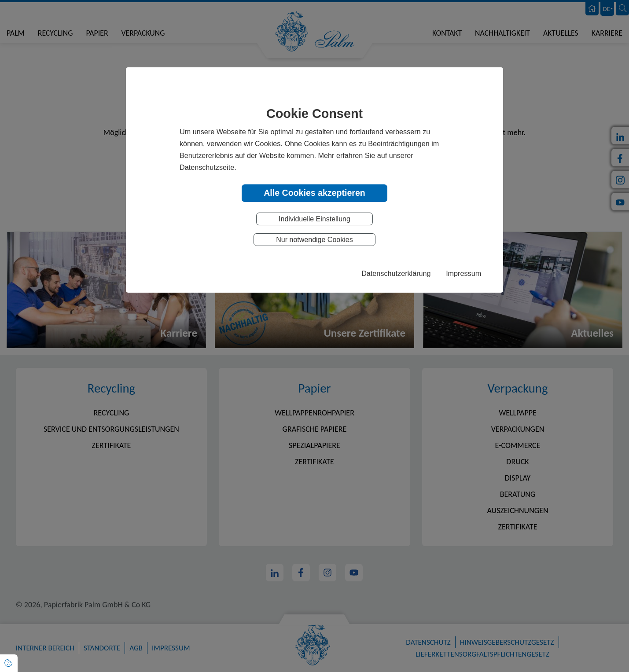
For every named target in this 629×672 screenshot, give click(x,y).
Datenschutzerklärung (396, 273)
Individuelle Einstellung (314, 219)
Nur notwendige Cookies (314, 240)
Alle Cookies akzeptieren (314, 193)
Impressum (463, 273)
